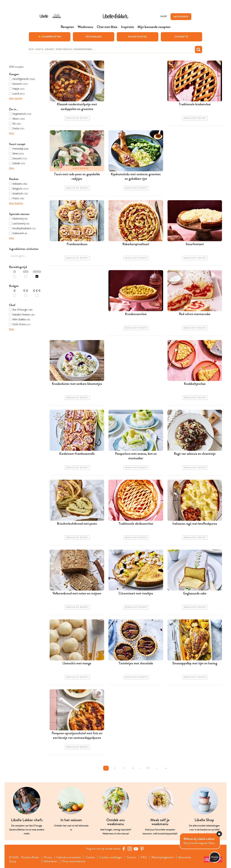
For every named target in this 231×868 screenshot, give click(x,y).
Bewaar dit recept (77, 118)
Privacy (48, 857)
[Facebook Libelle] (124, 849)
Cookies (90, 857)
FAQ (144, 857)
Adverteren (51, 861)
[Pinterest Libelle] (142, 849)
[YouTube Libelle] (136, 849)
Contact (131, 857)
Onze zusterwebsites (74, 861)
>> (166, 768)
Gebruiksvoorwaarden (69, 857)
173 (148, 768)
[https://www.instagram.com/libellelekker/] (130, 849)
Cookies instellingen (111, 857)
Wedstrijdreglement (162, 857)
